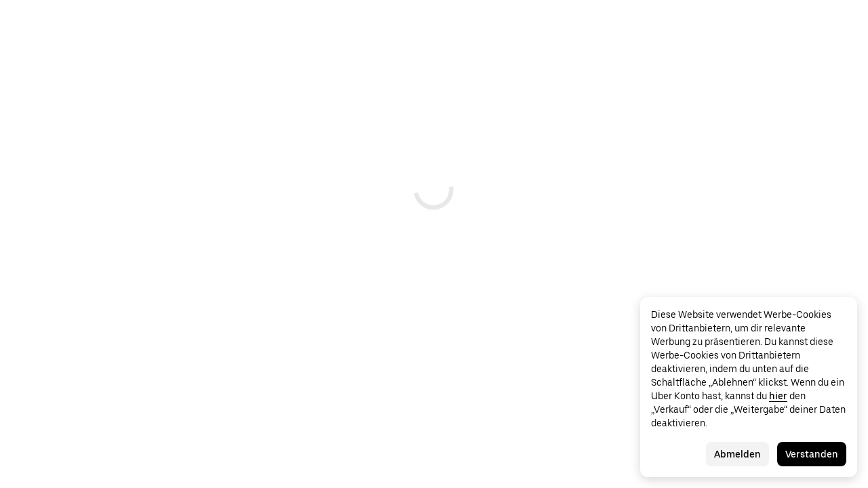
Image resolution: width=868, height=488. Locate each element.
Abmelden (737, 454)
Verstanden (812, 454)
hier (778, 396)
